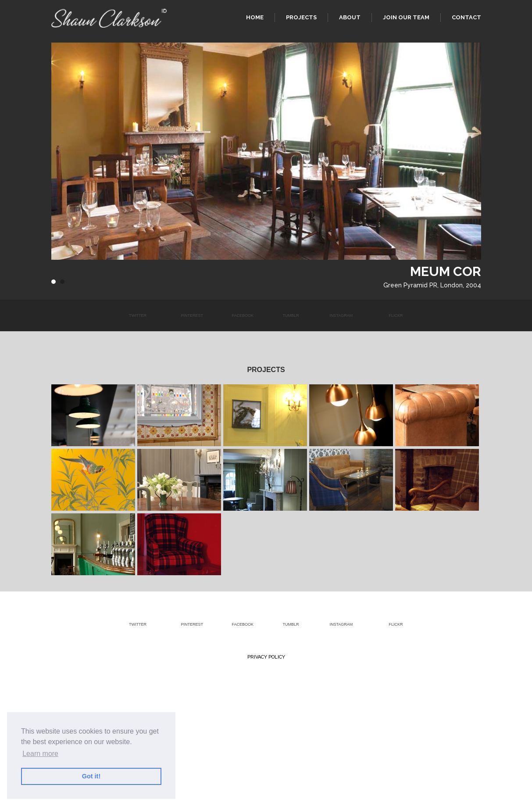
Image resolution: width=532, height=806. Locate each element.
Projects (301, 17)
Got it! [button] (91, 776)
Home (255, 17)
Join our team (406, 17)
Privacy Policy (266, 657)
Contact (466, 17)
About (350, 17)
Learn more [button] (40, 754)
